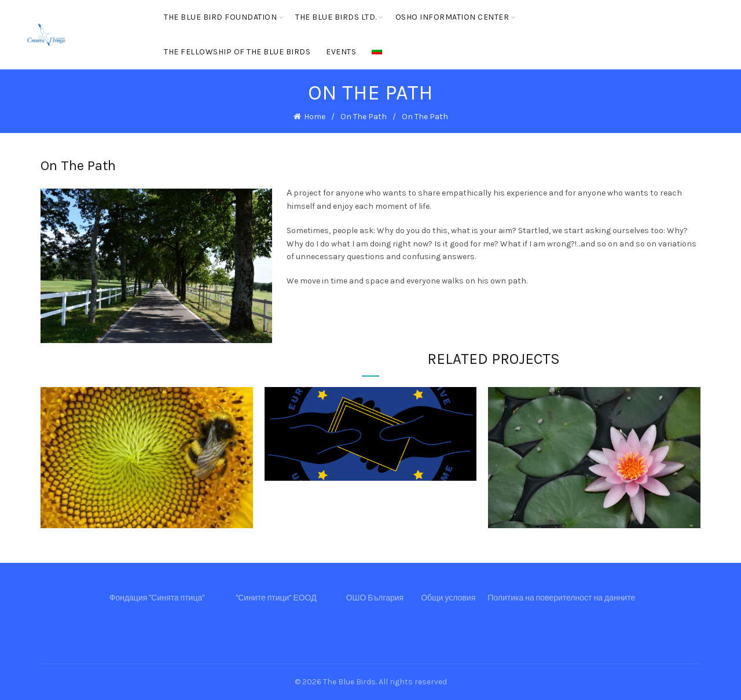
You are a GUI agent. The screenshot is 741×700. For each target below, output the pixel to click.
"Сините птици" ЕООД (276, 598)
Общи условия (448, 598)
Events (341, 52)
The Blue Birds (349, 682)
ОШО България (375, 598)
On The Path (364, 117)
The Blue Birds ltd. (336, 17)
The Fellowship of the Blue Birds (237, 52)
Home (315, 117)
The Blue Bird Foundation (220, 17)
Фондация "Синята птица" (157, 598)
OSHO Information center (452, 17)
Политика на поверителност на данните (561, 598)
